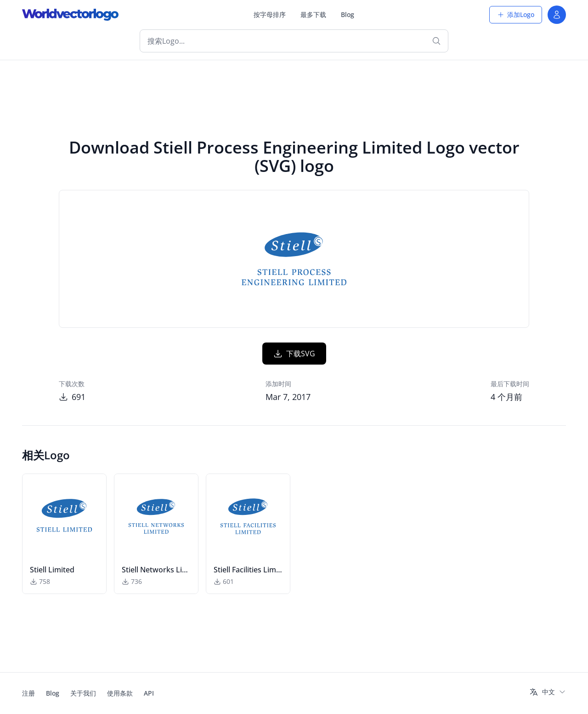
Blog (348, 14)
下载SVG (294, 354)
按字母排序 (270, 14)
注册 (28, 693)
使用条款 (120, 693)
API (149, 693)
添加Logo (516, 14)
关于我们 (83, 693)
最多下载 (313, 14)
